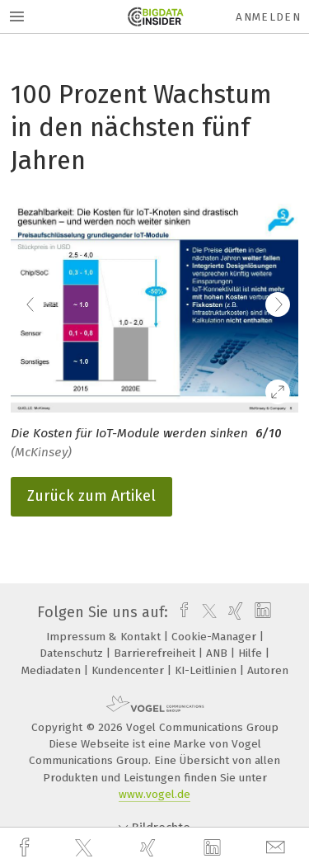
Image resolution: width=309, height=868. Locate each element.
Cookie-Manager (215, 637)
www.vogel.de (154, 794)
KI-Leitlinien (207, 670)
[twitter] (86, 848)
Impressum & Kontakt (105, 637)
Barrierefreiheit (156, 653)
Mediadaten (53, 670)
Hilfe (252, 653)
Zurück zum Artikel (91, 496)
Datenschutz (73, 653)
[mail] (278, 848)
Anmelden (268, 17)
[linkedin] (214, 848)
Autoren (268, 670)
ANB (218, 653)
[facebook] (26, 848)
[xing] (150, 848)
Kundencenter (129, 670)
